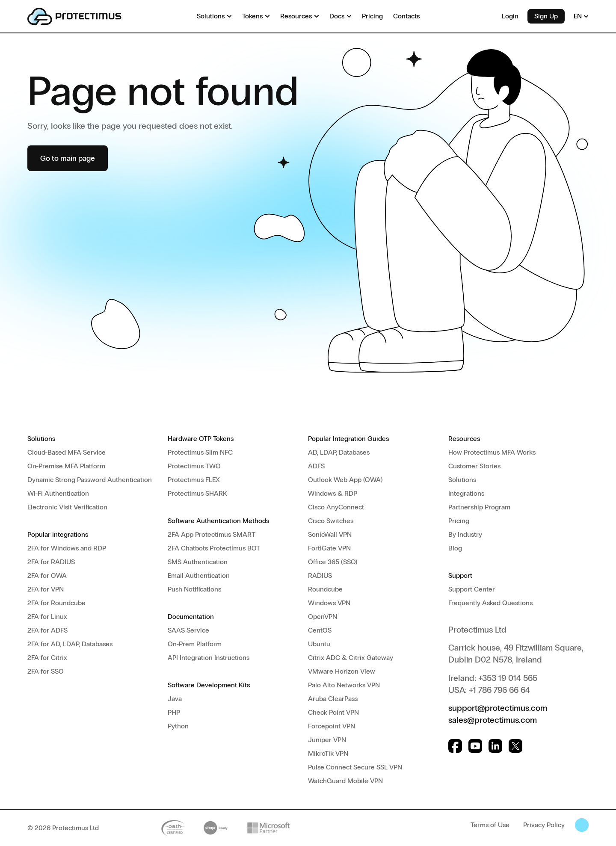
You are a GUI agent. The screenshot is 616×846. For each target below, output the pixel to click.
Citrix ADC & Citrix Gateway (351, 658)
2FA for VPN (46, 589)
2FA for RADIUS (51, 562)
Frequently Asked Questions (490, 603)
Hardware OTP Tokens (201, 439)
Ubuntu (319, 644)
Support (460, 575)
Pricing (459, 521)
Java (175, 699)
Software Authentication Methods (218, 521)
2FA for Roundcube (56, 603)
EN (581, 16)
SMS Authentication (198, 562)
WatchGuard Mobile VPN (345, 781)
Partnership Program (479, 507)
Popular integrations (58, 534)
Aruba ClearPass (333, 699)
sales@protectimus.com (493, 720)
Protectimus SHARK (197, 493)
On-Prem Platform (195, 644)
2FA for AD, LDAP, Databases (70, 644)
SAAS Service (188, 630)
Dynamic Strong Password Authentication (90, 480)
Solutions (41, 439)
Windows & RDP (333, 493)
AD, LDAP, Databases (339, 452)
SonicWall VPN (330, 534)
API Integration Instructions (209, 658)
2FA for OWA (47, 575)
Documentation (191, 617)
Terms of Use (490, 825)
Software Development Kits (209, 685)
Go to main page (68, 158)
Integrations (466, 493)
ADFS (316, 466)
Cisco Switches (331, 521)
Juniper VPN (327, 740)
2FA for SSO (46, 671)
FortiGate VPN (329, 548)
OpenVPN (323, 617)
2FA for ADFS (47, 630)
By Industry (465, 534)
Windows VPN (329, 603)
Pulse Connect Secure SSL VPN (355, 767)
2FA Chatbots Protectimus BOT (214, 548)
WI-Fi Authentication (58, 493)
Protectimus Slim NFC (200, 452)
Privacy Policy (544, 825)
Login (510, 16)
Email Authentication (199, 575)
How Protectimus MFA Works (492, 452)
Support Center (472, 589)
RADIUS (320, 575)
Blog (455, 548)
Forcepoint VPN (332, 726)
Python (178, 726)
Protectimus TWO (194, 466)
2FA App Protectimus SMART (212, 534)
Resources (464, 439)
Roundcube (325, 589)
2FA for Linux (47, 617)
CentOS (320, 630)
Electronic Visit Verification (67, 507)
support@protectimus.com (498, 708)
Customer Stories (474, 466)
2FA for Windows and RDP (67, 548)
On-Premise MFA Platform (66, 466)
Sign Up (546, 16)
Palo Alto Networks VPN (344, 685)
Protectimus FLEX (194, 480)
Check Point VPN (333, 712)
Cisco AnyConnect (336, 507)
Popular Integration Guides (348, 439)
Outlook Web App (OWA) (345, 480)
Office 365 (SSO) (333, 562)
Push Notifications (194, 589)
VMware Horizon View (342, 671)
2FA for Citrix (47, 658)
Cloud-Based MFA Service (67, 452)
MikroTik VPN (328, 753)
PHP (174, 712)
